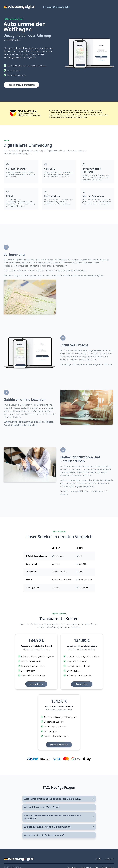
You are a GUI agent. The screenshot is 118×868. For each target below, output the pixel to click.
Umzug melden (82, 684)
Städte (99, 859)
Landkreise (109, 859)
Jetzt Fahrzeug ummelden (21, 85)
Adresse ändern (36, 684)
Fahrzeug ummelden (59, 745)
